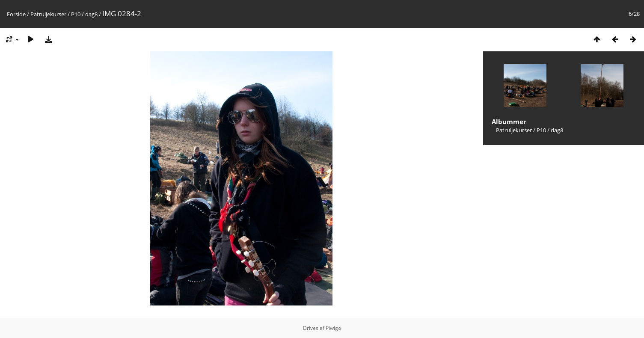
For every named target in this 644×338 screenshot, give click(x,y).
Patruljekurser (48, 14)
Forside (16, 14)
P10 (76, 14)
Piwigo (333, 328)
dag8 (91, 14)
